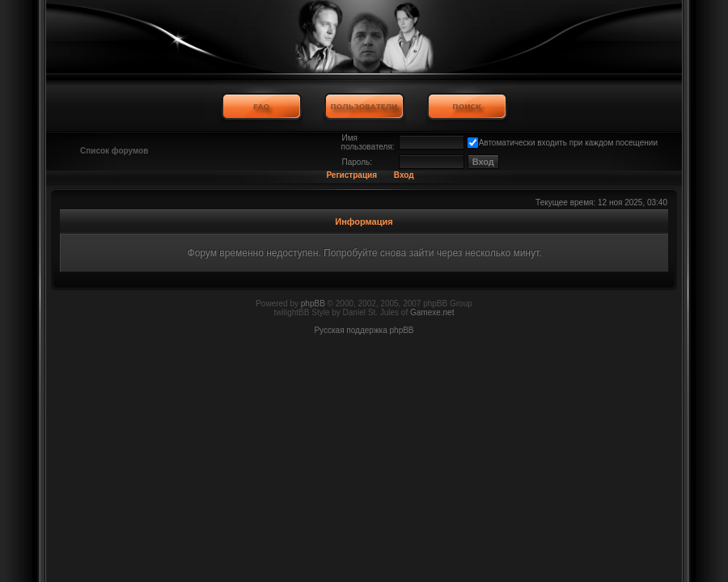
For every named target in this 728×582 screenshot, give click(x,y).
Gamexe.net (432, 312)
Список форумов (114, 151)
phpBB (313, 304)
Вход (404, 175)
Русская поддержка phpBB (364, 330)
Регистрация (351, 175)
